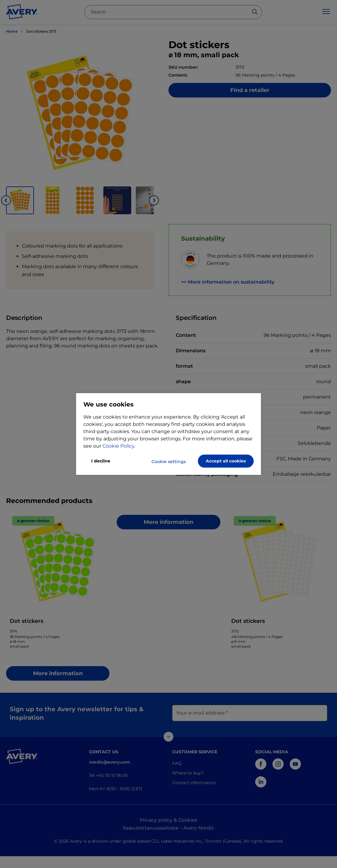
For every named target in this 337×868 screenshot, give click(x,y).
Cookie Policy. (119, 446)
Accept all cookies (226, 461)
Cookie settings (169, 462)
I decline (101, 461)
